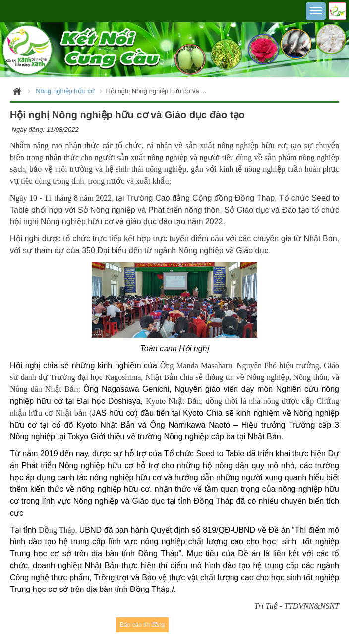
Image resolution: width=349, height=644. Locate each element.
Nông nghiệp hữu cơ (65, 91)
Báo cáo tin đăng (142, 625)
